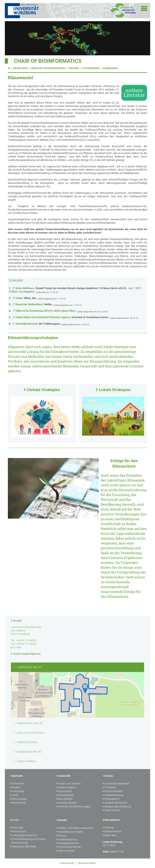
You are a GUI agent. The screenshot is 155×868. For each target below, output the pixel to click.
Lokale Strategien (115, 390)
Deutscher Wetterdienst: (34, 304)
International (18, 803)
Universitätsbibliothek (116, 784)
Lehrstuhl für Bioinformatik (48, 68)
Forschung (17, 791)
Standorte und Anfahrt (70, 832)
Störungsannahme (68, 843)
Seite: (106, 852)
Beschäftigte (64, 799)
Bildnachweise (112, 832)
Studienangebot (66, 788)
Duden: (26, 298)
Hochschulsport (113, 791)
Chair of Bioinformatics (48, 61)
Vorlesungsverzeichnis (24, 836)
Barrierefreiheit (87, 863)
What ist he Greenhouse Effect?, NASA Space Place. (46, 311)
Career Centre (111, 810)
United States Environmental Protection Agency (62, 317)
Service (108, 776)
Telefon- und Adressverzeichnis (75, 828)
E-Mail (18, 647)
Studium (16, 788)
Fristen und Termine (69, 784)
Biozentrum (20, 68)
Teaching (74, 68)
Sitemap (108, 828)
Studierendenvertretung (117, 807)
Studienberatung (113, 795)
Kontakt (18, 621)
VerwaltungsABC (67, 803)
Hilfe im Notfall (66, 851)
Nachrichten (64, 791)
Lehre (14, 795)
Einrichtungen (18, 799)
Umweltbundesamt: (38, 324)
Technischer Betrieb (69, 847)
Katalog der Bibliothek (23, 847)
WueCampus (18, 832)
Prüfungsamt (111, 799)
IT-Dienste (109, 788)
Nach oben (110, 836)
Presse (61, 836)
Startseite (16, 776)
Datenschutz (67, 863)
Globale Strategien (43, 390)
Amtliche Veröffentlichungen (73, 807)
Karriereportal (65, 795)
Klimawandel (110, 68)
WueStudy (17, 828)
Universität (17, 784)
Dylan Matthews (63, 288)
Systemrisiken (91, 68)
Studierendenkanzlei (115, 803)
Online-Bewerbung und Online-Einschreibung (28, 841)
